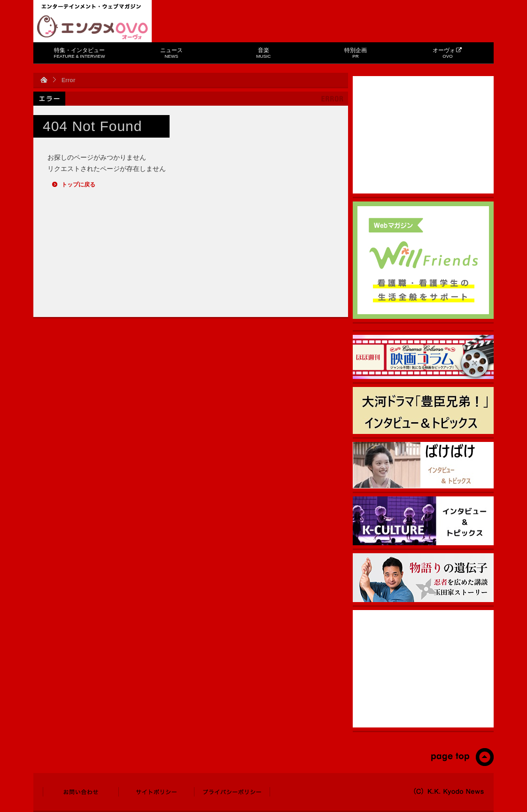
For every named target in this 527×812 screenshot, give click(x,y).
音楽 (264, 53)
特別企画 (356, 53)
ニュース (171, 53)
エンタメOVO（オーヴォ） (93, 27)
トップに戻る (78, 185)
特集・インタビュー (80, 53)
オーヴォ (447, 53)
